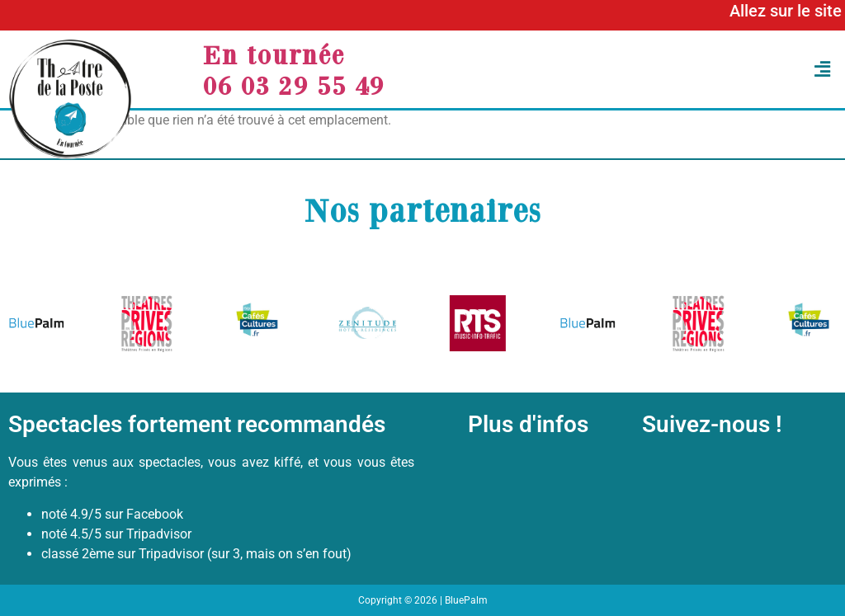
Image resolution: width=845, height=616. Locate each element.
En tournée (274, 54)
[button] (676, 70)
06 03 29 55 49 (294, 85)
